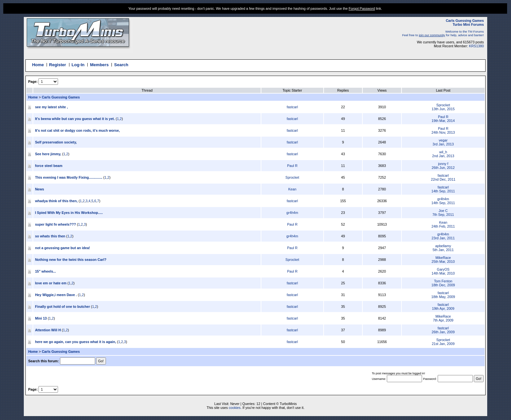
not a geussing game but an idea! (62, 248)
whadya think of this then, (57, 201)
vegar (443, 140)
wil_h (443, 152)
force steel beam (49, 166)
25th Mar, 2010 (443, 262)
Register (58, 65)
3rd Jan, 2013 (443, 144)
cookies (235, 408)
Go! (479, 379)
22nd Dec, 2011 (443, 179)
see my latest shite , (51, 107)
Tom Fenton (443, 281)
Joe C (443, 211)
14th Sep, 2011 (443, 191)
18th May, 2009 (443, 297)
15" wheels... (45, 271)
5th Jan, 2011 (443, 250)
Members (99, 65)
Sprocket (443, 105)
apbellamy (443, 246)
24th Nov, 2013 (443, 132)
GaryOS (443, 269)
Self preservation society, (56, 142)
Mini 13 (41, 318)
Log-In (78, 65)
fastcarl (292, 107)
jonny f (443, 164)
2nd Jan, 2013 (443, 156)
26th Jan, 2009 (443, 332)
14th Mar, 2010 (443, 273)
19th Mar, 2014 (443, 121)
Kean (292, 189)
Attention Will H (48, 330)
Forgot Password (362, 8)
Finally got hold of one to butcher (62, 307)
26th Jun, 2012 (443, 168)
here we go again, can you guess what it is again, (75, 342)
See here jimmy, (48, 154)
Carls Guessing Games (61, 97)
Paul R (443, 117)
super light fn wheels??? (56, 224)
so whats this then (50, 236)
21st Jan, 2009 (443, 344)
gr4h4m (443, 199)
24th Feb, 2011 (443, 226)
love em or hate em (51, 283)
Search (121, 65)
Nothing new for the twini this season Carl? (71, 260)
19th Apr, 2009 (443, 308)
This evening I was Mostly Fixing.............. (69, 177)
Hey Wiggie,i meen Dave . (56, 295)
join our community (432, 35)
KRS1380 (476, 46)
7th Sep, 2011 (443, 215)
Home (38, 65)
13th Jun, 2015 (443, 109)
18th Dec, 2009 (443, 285)
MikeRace (443, 258)
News (39, 189)
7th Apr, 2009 (443, 320)
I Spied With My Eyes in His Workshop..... (69, 213)
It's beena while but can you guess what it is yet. (75, 119)
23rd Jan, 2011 (443, 238)
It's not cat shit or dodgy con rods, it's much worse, (77, 130)
